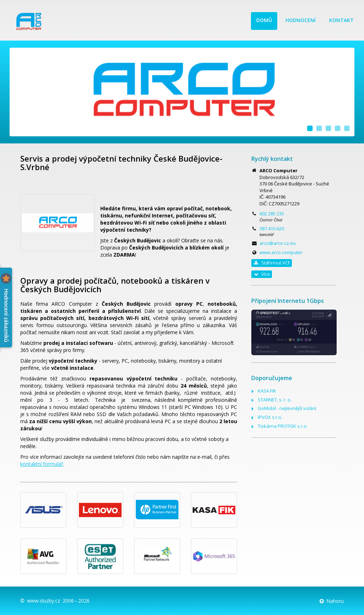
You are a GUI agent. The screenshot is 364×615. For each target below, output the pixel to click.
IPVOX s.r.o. (270, 417)
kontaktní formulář (42, 464)
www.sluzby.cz (44, 601)
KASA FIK (267, 391)
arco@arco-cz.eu (278, 243)
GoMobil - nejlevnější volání (287, 408)
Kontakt (341, 20)
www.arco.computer (281, 252)
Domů (264, 20)
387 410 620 (272, 228)
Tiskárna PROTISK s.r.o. (283, 426)
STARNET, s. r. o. (275, 400)
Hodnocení (301, 20)
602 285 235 (272, 214)
